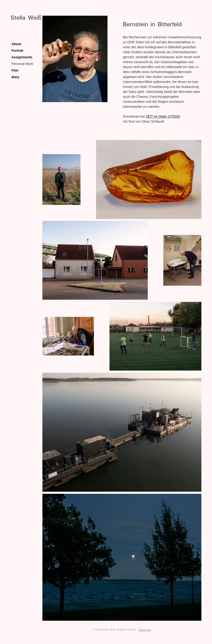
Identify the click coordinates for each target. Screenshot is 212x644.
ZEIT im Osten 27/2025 (163, 116)
